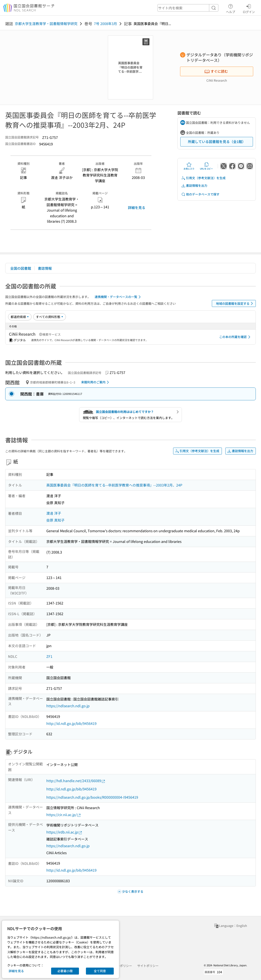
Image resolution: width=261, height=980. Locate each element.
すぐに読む (216, 71)
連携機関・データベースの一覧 (118, 297)
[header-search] (188, 8)
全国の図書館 (21, 268)
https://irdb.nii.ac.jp (64, 832)
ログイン (249, 8)
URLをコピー (206, 166)
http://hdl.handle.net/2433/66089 (76, 781)
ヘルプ (231, 8)
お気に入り (189, 166)
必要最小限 (65, 971)
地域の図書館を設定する (235, 303)
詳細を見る (137, 207)
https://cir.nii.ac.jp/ (64, 815)
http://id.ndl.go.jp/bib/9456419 (71, 723)
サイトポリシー (148, 966)
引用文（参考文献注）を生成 (203, 178)
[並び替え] (20, 317)
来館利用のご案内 (96, 382)
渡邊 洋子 (54, 513)
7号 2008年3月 (105, 24)
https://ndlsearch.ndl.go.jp (68, 706)
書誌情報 (45, 268)
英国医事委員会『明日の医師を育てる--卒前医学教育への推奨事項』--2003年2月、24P (114, 485)
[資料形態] (50, 317)
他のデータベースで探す (200, 194)
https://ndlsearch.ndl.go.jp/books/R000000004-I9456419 (92, 797)
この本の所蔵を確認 (236, 337)
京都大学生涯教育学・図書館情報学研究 (46, 24)
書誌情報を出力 (194, 186)
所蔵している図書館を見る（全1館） (217, 141)
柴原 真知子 (55, 520)
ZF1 (49, 656)
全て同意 (100, 971)
